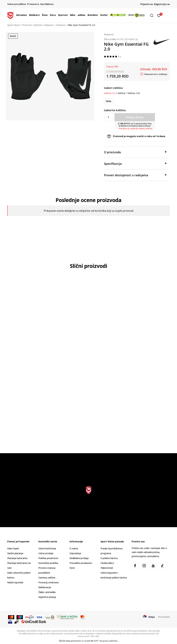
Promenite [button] (164, 617)
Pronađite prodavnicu (81, 563)
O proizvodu (135, 152)
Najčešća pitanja (47, 597)
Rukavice (49, 25)
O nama (74, 548)
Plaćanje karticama (17, 558)
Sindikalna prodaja (79, 558)
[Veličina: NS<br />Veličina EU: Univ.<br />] (109, 101)
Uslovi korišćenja (47, 548)
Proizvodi (27, 25)
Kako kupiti (13, 548)
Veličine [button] (121, 93)
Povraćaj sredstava (49, 582)
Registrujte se (162, 4)
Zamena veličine (47, 578)
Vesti (72, 568)
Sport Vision (14, 25)
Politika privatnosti (48, 558)
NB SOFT (94, 641)
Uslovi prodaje (46, 553)
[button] (153, 15)
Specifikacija (135, 163)
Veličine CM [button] (134, 93)
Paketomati (107, 568)
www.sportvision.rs (74, 641)
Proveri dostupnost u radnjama (135, 175)
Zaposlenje (75, 553)
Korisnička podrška (48, 563)
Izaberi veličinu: (114, 88)
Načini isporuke (15, 582)
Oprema (38, 25)
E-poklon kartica (109, 558)
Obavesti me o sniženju (156, 74)
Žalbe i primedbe (47, 592)
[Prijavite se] (159, 15)
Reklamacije (45, 587)
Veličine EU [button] (110, 93)
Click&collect (107, 563)
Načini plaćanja (15, 553)
